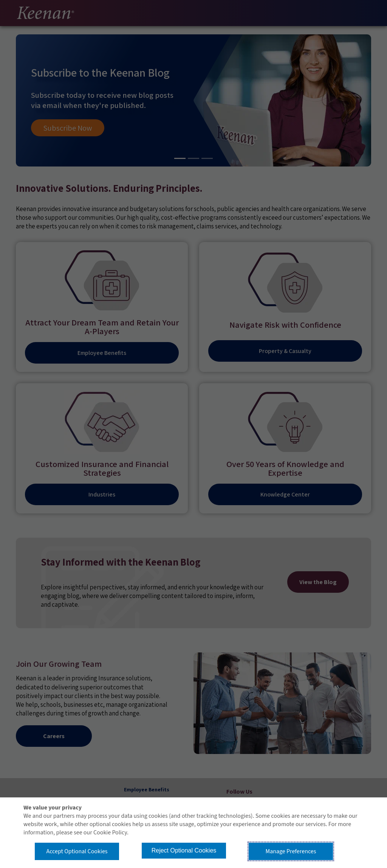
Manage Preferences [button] (291, 851)
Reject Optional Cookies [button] (184, 850)
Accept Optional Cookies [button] (77, 851)
